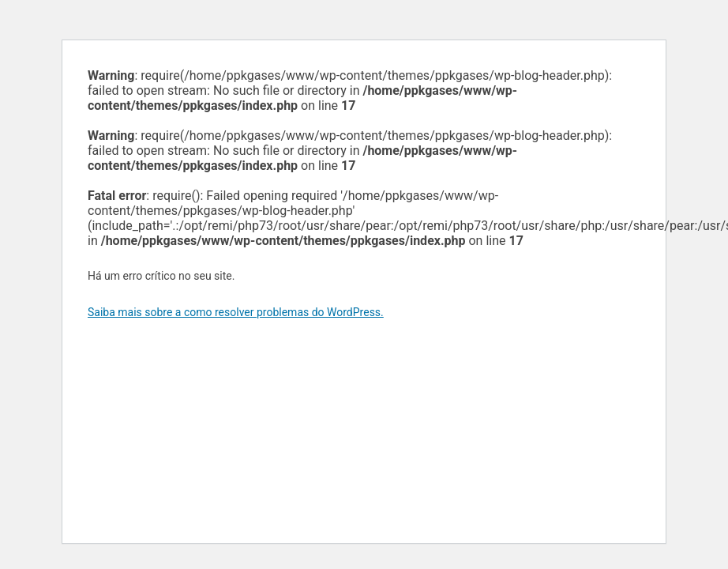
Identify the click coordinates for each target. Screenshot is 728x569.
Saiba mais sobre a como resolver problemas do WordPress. (236, 312)
